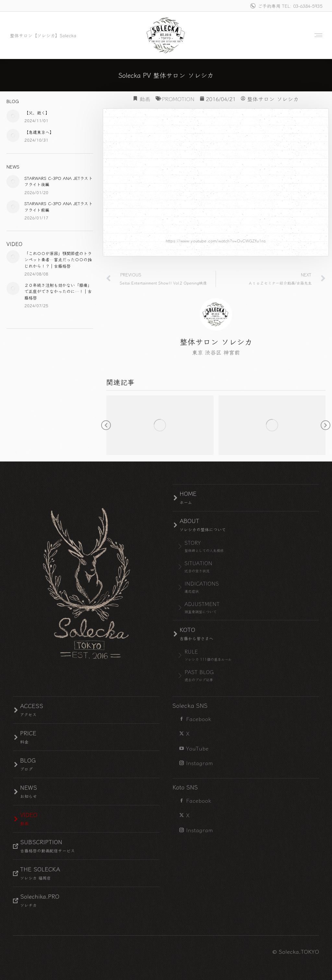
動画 (145, 99)
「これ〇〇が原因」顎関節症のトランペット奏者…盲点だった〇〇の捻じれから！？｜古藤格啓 (58, 260)
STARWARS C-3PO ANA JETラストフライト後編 (59, 181)
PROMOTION (178, 99)
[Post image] (13, 116)
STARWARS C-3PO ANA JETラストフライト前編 (59, 207)
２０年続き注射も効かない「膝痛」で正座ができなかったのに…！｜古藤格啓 (58, 291)
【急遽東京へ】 (39, 132)
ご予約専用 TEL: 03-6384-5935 (286, 6)
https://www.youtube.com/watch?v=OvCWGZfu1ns (216, 241)
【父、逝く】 (37, 113)
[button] (106, 425)
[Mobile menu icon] (317, 35)
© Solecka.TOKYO (296, 951)
